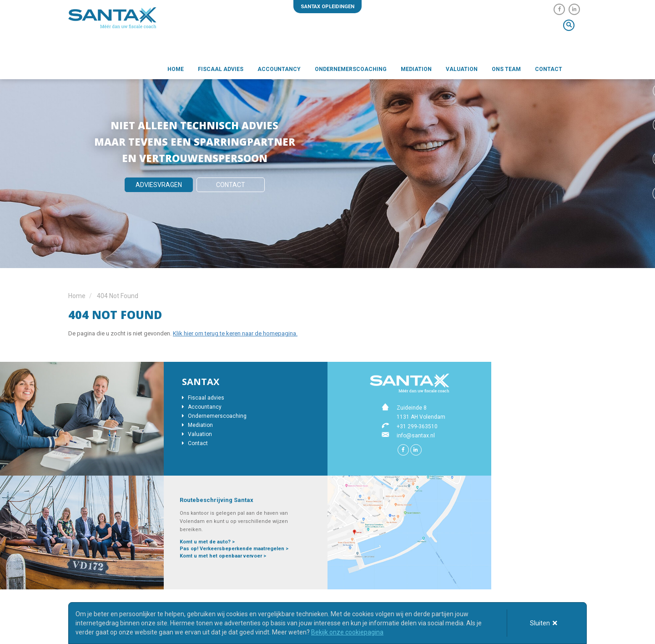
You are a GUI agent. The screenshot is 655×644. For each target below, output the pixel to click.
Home (176, 71)
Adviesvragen (159, 185)
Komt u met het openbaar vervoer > (223, 556)
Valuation (462, 71)
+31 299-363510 (417, 426)
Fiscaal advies (221, 71)
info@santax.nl (416, 436)
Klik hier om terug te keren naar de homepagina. (235, 333)
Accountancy (279, 71)
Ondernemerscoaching (351, 71)
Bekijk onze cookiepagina (347, 632)
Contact (549, 71)
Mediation (416, 71)
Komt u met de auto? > (207, 542)
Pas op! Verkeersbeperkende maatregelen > (234, 549)
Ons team (506, 71)
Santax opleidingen (327, 7)
